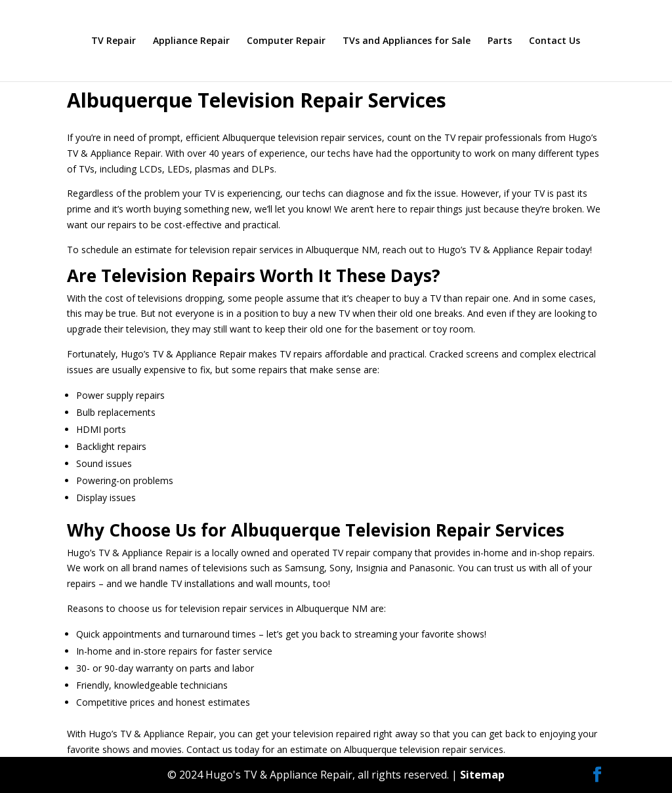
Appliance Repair (191, 41)
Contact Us (555, 41)
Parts (500, 41)
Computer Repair (286, 41)
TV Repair (114, 41)
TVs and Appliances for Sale (407, 41)
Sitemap (482, 775)
